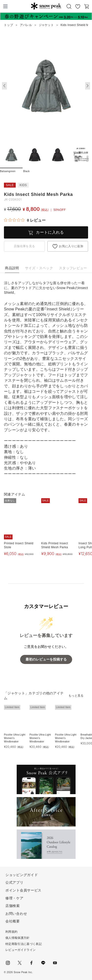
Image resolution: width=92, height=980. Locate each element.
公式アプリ (14, 882)
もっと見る (76, 696)
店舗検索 (13, 906)
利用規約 (11, 932)
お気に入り (78, 6)
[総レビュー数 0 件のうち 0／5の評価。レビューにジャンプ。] (25, 220)
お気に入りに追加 (71, 246)
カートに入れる (50, 232)
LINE (43, 963)
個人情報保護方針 (18, 938)
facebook (31, 963)
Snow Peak (46, 6)
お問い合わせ (16, 914)
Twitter (20, 963)
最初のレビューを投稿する (46, 659)
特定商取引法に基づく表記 (24, 944)
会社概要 (13, 921)
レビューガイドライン (20, 950)
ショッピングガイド (22, 875)
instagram (8, 963)
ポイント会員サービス (23, 890)
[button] (88, 86)
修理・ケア (14, 898)
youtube (55, 963)
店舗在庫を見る (24, 246)
